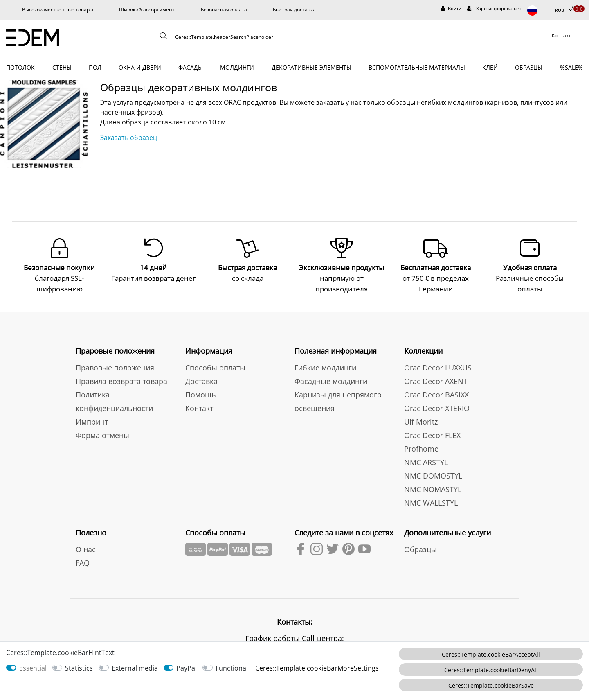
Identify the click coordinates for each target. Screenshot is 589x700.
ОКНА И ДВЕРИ (140, 67)
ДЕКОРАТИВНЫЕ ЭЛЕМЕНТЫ (311, 67)
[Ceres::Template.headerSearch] (164, 38)
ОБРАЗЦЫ (529, 67)
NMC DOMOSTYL (433, 475)
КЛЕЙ (490, 67)
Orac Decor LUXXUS (438, 367)
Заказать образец (129, 138)
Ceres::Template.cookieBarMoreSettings (317, 668)
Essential (33, 668)
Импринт (92, 421)
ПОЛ (95, 67)
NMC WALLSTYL (431, 502)
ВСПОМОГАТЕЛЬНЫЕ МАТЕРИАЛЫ (417, 67)
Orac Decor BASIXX (436, 394)
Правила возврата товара (121, 380)
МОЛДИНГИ (237, 67)
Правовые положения (115, 367)
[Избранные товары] (575, 9)
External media (135, 668)
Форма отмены (102, 434)
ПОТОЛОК (20, 67)
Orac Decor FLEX (432, 434)
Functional (232, 668)
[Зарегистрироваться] (494, 9)
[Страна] (538, 10)
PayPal (187, 668)
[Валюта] (564, 10)
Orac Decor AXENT (436, 380)
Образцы (420, 549)
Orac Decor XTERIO (437, 407)
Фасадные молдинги (331, 380)
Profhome (421, 448)
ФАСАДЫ (191, 67)
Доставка (201, 380)
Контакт (199, 407)
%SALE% (571, 67)
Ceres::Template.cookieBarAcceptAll (491, 654)
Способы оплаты (215, 367)
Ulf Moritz (421, 421)
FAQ (83, 562)
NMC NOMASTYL (433, 488)
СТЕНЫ (62, 67)
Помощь (201, 394)
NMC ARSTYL (426, 461)
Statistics (79, 668)
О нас (86, 549)
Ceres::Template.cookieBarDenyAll (491, 670)
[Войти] (451, 9)
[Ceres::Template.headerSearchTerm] (233, 37)
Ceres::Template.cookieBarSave (491, 685)
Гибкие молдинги (325, 367)
